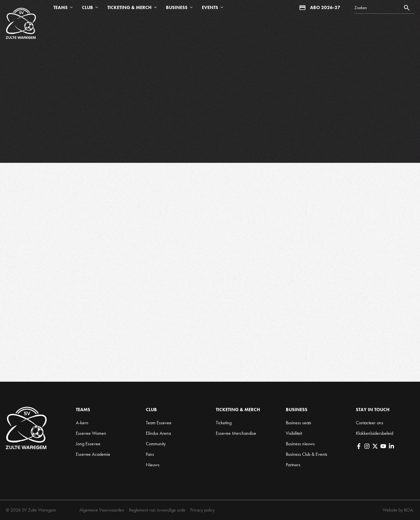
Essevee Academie (93, 454)
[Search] (384, 8)
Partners (293, 465)
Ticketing (224, 423)
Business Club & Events (307, 454)
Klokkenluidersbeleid (374, 433)
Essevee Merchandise (236, 433)
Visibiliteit (294, 433)
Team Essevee (159, 423)
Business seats (299, 423)
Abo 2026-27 (320, 8)
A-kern (82, 423)
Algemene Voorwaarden (102, 510)
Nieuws (153, 465)
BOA (408, 510)
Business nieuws (300, 444)
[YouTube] (383, 446)
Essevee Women (91, 433)
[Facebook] (359, 446)
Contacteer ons (370, 423)
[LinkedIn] (391, 446)
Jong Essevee (88, 444)
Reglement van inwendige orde (157, 510)
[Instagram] (367, 446)
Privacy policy (202, 510)
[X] (375, 446)
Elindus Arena (158, 433)
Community (156, 444)
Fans (150, 454)
